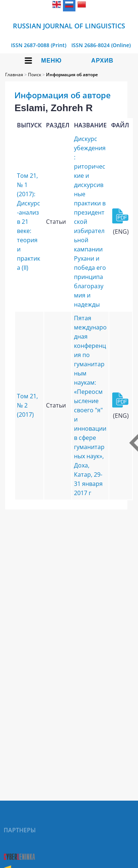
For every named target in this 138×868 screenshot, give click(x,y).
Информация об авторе (72, 75)
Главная (14, 75)
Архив (102, 61)
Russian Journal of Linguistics (69, 26)
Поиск (35, 75)
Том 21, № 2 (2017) (27, 405)
